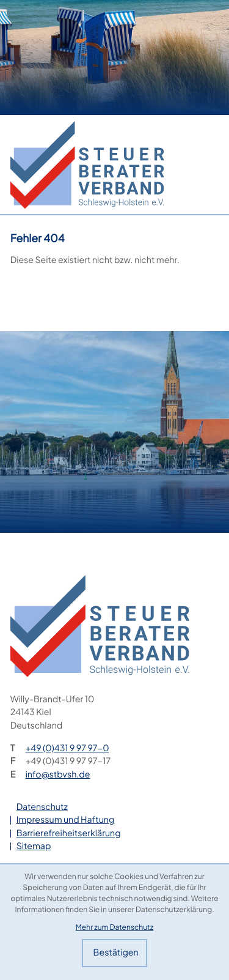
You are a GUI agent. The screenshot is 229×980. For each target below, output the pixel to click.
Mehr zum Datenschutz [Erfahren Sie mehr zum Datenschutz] (114, 927)
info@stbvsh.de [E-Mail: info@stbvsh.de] (58, 774)
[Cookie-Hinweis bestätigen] (115, 953)
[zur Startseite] (87, 165)
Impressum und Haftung (66, 820)
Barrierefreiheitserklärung (69, 833)
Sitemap (34, 846)
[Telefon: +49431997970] (67, 748)
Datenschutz (42, 807)
